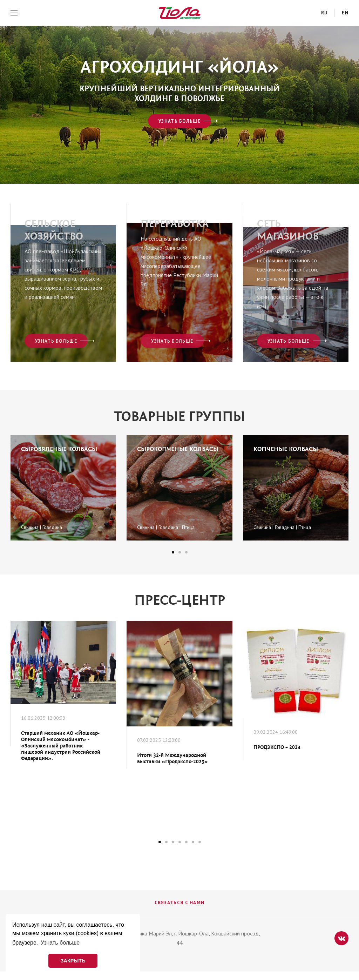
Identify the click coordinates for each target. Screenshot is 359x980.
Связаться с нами (180, 903)
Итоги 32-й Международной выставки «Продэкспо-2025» (172, 759)
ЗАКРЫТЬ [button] (73, 961)
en (345, 13)
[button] (173, 552)
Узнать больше (179, 121)
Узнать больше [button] (60, 943)
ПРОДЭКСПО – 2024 (277, 747)
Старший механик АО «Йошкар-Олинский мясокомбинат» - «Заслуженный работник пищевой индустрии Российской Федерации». (61, 746)
